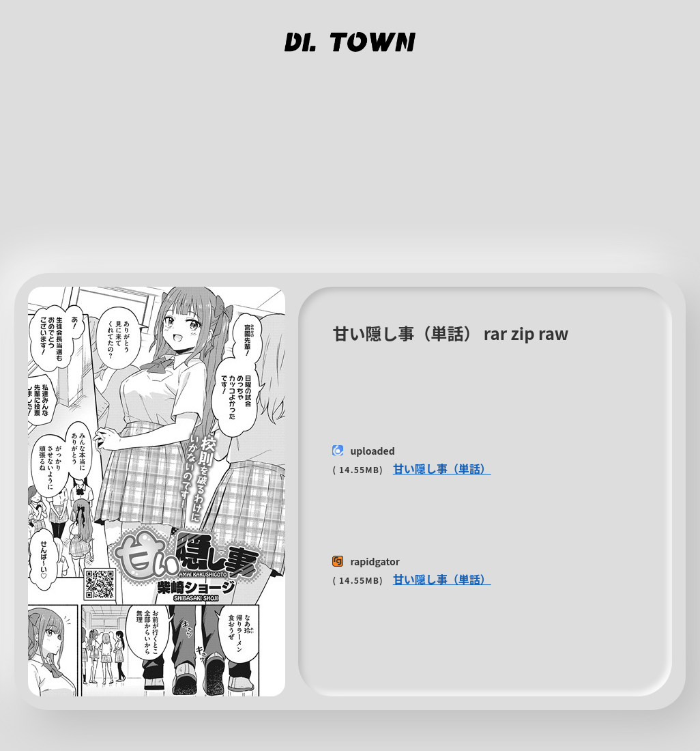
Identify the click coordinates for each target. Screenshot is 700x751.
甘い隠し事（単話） (442, 468)
